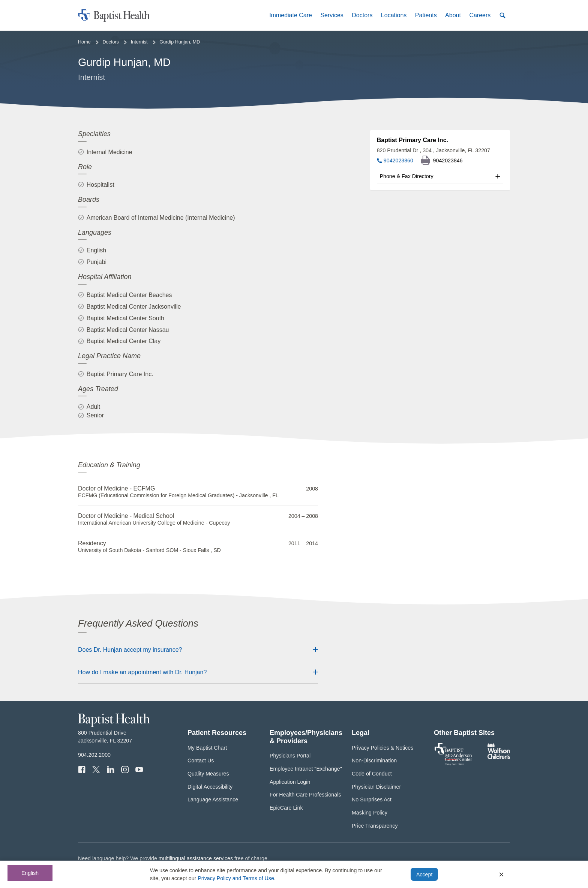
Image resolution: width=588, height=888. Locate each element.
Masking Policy (370, 813)
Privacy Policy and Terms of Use (236, 878)
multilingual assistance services (196, 858)
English (30, 873)
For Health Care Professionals (305, 795)
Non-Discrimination (374, 760)
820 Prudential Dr (433, 150)
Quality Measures (208, 774)
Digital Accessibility (210, 787)
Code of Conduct (372, 774)
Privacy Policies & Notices (382, 748)
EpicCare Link (286, 808)
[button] (291, 15)
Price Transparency (375, 826)
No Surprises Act (372, 799)
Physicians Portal (290, 756)
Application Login (290, 782)
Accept (424, 874)
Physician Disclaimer (376, 787)
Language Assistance (213, 799)
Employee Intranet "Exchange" (306, 769)
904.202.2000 (94, 755)
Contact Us (201, 760)
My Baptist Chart (207, 748)
